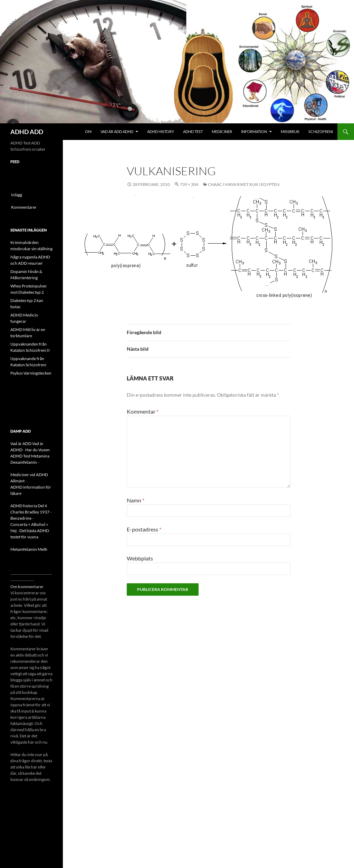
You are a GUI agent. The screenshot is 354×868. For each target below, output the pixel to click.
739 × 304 (189, 184)
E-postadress (144, 529)
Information (254, 131)
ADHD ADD (27, 132)
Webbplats (140, 558)
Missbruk (290, 131)
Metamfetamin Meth (29, 549)
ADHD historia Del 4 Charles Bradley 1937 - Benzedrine (31, 512)
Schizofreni (321, 131)
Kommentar (143, 411)
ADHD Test (193, 131)
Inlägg (17, 195)
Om (88, 131)
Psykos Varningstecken (31, 373)
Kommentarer (24, 207)
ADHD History (161, 131)
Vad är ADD (21, 444)
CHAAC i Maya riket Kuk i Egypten (244, 184)
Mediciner (222, 131)
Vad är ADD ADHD (117, 131)
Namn (136, 500)
